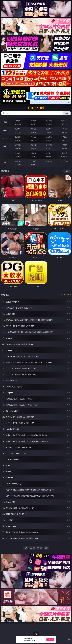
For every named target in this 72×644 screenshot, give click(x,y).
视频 (5, 130)
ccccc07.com (36, 108)
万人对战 (49, 121)
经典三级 (33, 140)
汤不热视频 (64, 161)
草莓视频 (49, 161)
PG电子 (18, 121)
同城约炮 (18, 161)
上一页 (33, 548)
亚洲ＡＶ (18, 129)
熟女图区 (49, 148)
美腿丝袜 (18, 148)
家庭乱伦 (33, 153)
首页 (26, 548)
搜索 (67, 113)
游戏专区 (64, 121)
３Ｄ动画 (64, 129)
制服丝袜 (18, 140)
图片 (5, 146)
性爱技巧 (64, 157)
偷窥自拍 (18, 145)
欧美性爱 (64, 137)
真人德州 (33, 121)
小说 (5, 155)
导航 (5, 163)
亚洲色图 (33, 145)
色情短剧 (33, 165)
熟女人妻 (18, 132)
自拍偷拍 (33, 129)
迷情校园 (18, 157)
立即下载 (50, 640)
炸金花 (33, 124)
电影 (5, 138)
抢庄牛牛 (64, 124)
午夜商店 (33, 161)
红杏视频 (18, 165)
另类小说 (33, 157)
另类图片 (64, 148)
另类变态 (64, 140)
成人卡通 (49, 137)
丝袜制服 (33, 132)
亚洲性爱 (18, 137)
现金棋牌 (49, 124)
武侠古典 (64, 153)
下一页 (40, 548)
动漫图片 (64, 145)
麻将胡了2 (18, 124)
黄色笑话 (49, 157)
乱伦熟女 (49, 140)
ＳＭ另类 (64, 132)
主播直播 (49, 132)
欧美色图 (49, 145)
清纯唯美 (33, 148)
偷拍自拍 (33, 137)
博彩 (5, 122)
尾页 (46, 548)
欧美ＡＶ (49, 129)
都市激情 (18, 153)
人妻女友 (49, 153)
